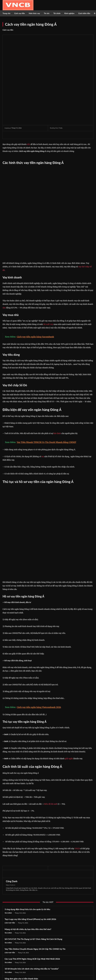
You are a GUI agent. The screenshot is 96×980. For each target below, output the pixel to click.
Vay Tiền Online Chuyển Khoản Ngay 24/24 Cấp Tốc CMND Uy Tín (35, 851)
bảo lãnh (57, 369)
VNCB (77, 751)
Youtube (58, 968)
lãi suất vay (48, 260)
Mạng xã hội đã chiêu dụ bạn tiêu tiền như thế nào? (28, 832)
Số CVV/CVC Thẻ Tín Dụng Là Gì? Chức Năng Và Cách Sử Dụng (33, 841)
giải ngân (69, 661)
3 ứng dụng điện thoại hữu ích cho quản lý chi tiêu (27, 812)
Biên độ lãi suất (51, 706)
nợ (43, 392)
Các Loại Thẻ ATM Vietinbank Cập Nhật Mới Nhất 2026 (30, 891)
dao (4, 244)
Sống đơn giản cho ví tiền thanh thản (21, 881)
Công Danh (12, 784)
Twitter (10, 968)
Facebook (11, 964)
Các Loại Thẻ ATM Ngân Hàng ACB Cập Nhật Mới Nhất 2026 (32, 861)
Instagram (59, 964)
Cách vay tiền (8, 30)
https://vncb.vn (11, 787)
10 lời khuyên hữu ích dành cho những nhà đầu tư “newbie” (32, 871)
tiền (28, 112)
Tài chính (8, 815)
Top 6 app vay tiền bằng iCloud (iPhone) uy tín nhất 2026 (30, 822)
